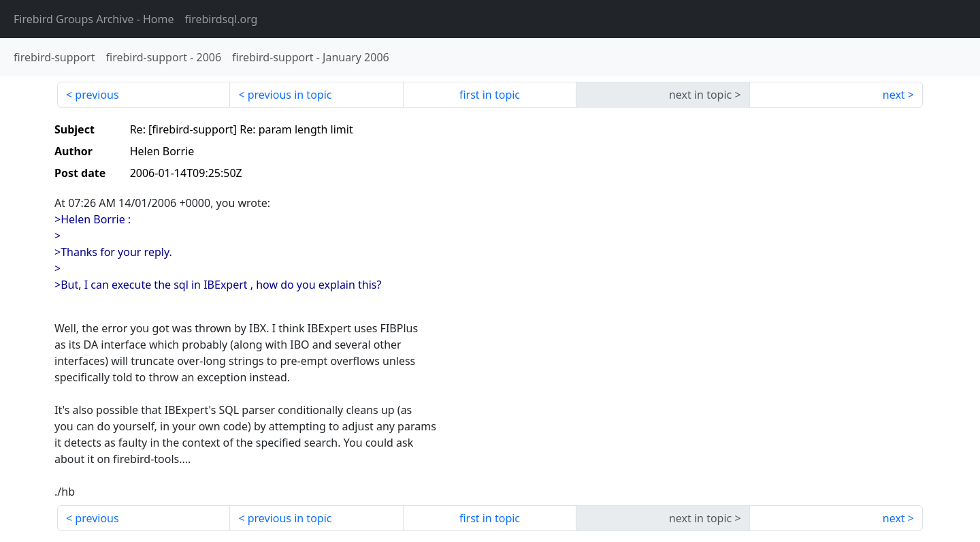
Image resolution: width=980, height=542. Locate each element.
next (894, 95)
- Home (94, 19)
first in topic (490, 95)
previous (97, 95)
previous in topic (290, 95)
